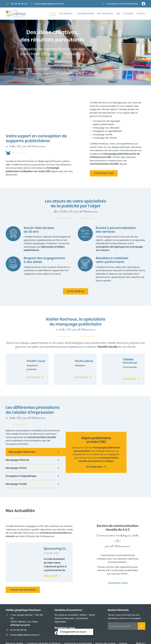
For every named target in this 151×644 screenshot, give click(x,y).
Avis (118, 14)
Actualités (128, 14)
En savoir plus (94, 467)
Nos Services (66, 14)
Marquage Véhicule (17, 460)
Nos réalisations (86, 14)
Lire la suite (33, 377)
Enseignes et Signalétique (21, 476)
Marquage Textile (16, 484)
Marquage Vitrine (16, 468)
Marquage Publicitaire (22, 452)
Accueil (53, 14)
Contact (141, 14)
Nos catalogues (105, 14)
